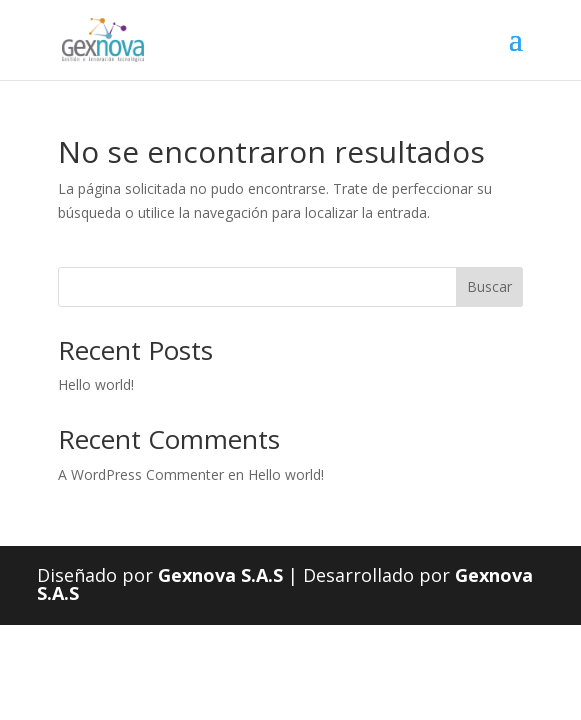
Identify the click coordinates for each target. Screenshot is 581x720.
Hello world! (96, 384)
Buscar (489, 286)
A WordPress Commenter (141, 474)
